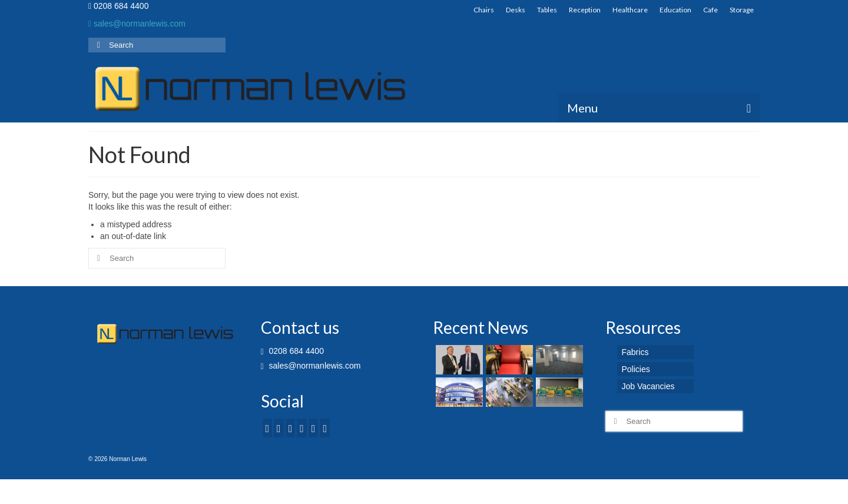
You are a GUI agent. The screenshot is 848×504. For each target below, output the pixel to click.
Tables (547, 10)
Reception (585, 10)
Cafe (710, 10)
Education (675, 10)
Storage (742, 10)
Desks (516, 10)
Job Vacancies (648, 386)
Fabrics (635, 352)
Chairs (484, 10)
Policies (636, 369)
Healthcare (630, 10)
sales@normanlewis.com (137, 24)
